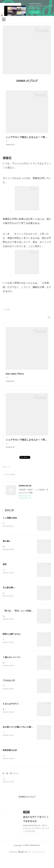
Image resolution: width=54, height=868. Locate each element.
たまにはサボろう (11, 714)
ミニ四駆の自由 (10, 526)
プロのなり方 (9, 691)
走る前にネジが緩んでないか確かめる (20, 737)
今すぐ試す (35, 12)
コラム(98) (6, 312)
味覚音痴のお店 (10, 761)
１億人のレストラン (12, 667)
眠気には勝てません (12, 644)
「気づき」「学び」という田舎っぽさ (20, 620)
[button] (4, 19)
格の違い (7, 550)
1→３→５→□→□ (11, 784)
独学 (5, 573)
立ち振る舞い (9, 597)
